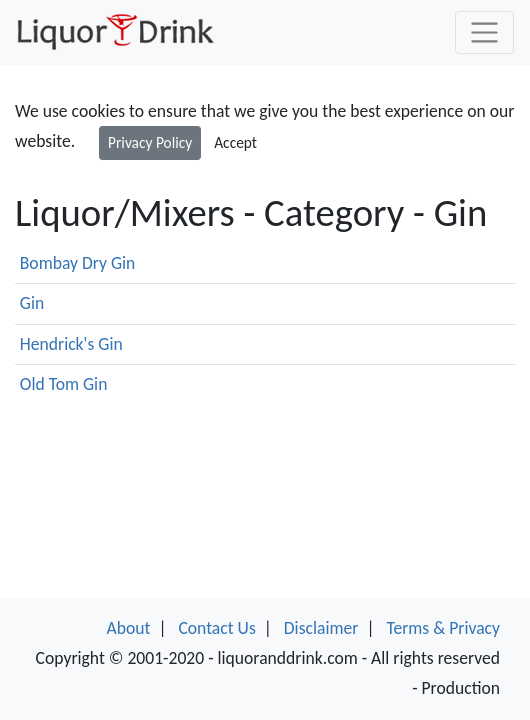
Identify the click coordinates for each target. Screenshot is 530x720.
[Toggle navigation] (484, 32)
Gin (32, 303)
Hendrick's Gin (71, 344)
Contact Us (216, 628)
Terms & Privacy (443, 628)
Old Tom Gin (64, 384)
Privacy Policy (150, 142)
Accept (235, 142)
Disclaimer (321, 628)
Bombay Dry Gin (78, 263)
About (129, 628)
